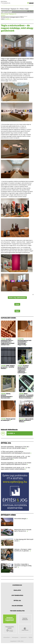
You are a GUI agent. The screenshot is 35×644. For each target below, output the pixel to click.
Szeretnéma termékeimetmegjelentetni (10, 619)
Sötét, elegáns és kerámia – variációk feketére (8, 367)
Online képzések (17, 606)
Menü (31, 3)
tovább (8, 19)
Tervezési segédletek (17, 611)
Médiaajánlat (15, 637)
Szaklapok (17, 590)
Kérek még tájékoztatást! (17, 298)
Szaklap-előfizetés (25, 619)
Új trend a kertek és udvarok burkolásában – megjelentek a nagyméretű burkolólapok (23, 369)
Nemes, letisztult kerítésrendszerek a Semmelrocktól (7, 396)
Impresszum (24, 637)
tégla (27, 9)
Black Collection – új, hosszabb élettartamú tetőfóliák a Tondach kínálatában (26, 396)
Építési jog (17, 601)
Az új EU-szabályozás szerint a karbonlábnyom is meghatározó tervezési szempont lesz (8, 342)
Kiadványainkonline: (10, 629)
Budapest (3, 16)
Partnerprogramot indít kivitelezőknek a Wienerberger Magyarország (24, 343)
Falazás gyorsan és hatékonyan (8, 420)
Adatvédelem (7, 637)
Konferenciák (17, 585)
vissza (17, 304)
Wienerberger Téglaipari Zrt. (10, 9)
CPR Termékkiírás (17, 595)
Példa (22, 9)
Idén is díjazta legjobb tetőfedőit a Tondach (26, 420)
